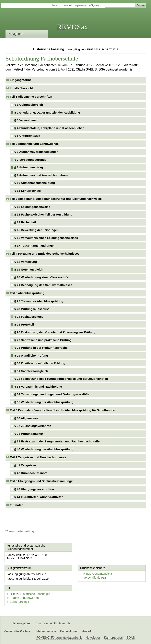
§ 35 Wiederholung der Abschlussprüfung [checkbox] (44, 402)
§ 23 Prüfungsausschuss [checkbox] (32, 309)
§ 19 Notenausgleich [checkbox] (29, 269)
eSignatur (94, 5)
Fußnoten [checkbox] (17, 505)
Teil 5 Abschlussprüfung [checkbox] (27, 293)
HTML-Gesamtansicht (96, 574)
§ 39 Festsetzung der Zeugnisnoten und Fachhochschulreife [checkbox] (57, 441)
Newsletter (93, 638)
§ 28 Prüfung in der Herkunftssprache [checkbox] (41, 348)
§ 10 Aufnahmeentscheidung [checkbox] (35, 183)
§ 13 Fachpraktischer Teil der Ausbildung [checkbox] (43, 214)
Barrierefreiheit (18, 602)
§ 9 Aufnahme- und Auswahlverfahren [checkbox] (41, 175)
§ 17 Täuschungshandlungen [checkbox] (35, 245)
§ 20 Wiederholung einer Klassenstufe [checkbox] (41, 277)
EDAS (131, 638)
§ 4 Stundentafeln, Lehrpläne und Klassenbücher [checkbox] (49, 128)
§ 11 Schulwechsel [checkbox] (28, 191)
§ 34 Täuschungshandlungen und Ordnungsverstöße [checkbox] (52, 394)
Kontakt (68, 5)
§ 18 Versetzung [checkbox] (26, 262)
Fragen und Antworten (23, 598)
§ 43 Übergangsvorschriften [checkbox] (34, 489)
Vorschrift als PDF (94, 577)
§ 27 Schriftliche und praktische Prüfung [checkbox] (43, 340)
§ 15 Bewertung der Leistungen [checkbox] (36, 230)
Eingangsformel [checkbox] (21, 80)
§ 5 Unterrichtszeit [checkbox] (27, 136)
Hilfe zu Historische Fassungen (28, 594)
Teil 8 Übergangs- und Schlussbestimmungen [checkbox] (42, 481)
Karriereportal (113, 638)
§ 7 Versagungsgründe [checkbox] (30, 160)
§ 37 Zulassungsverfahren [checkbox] (33, 426)
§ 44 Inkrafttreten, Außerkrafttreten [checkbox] (39, 497)
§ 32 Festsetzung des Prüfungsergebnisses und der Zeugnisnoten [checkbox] (61, 379)
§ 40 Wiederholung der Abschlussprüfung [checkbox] (44, 449)
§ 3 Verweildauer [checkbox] (26, 120)
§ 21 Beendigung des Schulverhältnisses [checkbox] (43, 285)
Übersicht (56, 5)
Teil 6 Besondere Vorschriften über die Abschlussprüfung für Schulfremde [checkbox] (62, 410)
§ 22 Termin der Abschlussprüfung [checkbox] (39, 301)
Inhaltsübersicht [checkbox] (21, 88)
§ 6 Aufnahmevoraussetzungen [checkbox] (36, 152)
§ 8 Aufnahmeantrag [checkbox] (29, 167)
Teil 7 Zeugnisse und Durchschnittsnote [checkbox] (38, 457)
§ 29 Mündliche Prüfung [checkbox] (31, 355)
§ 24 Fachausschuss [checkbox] (29, 317)
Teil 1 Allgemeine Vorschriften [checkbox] (31, 97)
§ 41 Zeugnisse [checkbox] (25, 465)
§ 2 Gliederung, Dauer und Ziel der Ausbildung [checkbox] (47, 112)
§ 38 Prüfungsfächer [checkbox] (29, 434)
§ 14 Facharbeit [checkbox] (25, 222)
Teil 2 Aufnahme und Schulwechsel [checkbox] (35, 144)
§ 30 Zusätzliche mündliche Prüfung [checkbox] (40, 363)
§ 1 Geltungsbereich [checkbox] (29, 105)
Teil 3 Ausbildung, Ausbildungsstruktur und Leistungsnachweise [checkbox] (56, 199)
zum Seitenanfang (20, 531)
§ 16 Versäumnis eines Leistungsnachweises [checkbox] (46, 238)
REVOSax (72, 27)
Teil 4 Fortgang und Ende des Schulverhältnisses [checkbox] (45, 254)
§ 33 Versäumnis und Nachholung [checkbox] (38, 387)
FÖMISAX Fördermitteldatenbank (59, 638)
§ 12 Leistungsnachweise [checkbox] (32, 207)
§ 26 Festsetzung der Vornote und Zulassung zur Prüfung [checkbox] (55, 332)
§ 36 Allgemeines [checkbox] (26, 418)
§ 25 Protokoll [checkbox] (24, 324)
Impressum (81, 5)
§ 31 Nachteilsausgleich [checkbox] (31, 371)
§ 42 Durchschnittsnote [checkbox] (31, 473)
